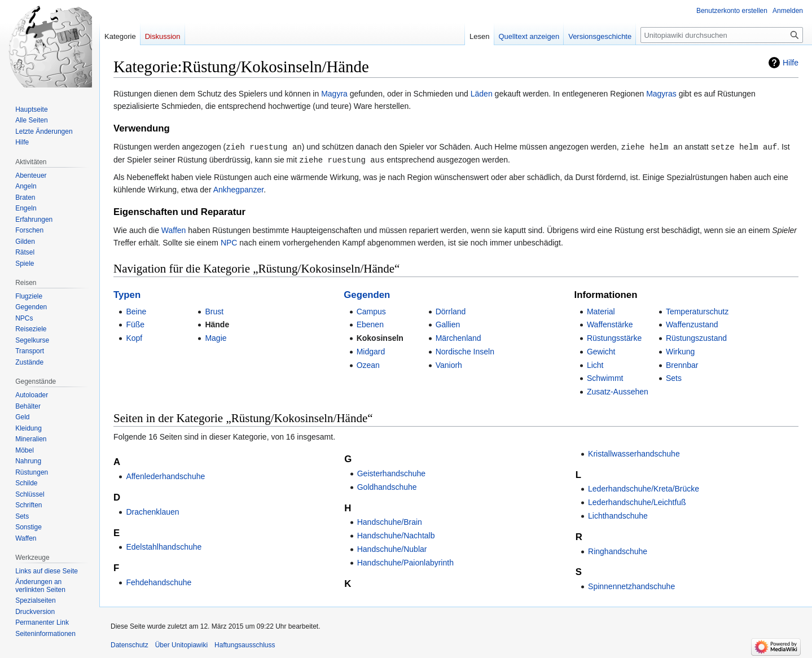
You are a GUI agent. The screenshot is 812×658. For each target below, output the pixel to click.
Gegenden (367, 294)
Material (601, 310)
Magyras (661, 94)
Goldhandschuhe (387, 486)
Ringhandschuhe (618, 550)
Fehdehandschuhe (159, 581)
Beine (136, 310)
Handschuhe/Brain (390, 521)
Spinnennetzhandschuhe (631, 585)
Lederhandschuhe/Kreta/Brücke (644, 488)
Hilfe (791, 63)
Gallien (448, 323)
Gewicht (601, 350)
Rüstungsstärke (614, 337)
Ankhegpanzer (239, 188)
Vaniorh (449, 364)
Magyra (334, 94)
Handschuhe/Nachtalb (396, 534)
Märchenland (458, 337)
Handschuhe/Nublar (392, 548)
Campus (371, 310)
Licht (595, 364)
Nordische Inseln (465, 350)
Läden (482, 94)
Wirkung (680, 350)
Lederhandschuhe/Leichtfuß (637, 501)
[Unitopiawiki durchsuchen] (722, 35)
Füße (135, 323)
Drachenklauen (152, 511)
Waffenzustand (692, 323)
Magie (216, 337)
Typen (127, 294)
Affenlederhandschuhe (165, 475)
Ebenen (370, 323)
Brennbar (682, 364)
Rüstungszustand (696, 337)
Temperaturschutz (697, 310)
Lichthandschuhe (618, 515)
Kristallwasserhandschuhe (634, 453)
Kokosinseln (380, 337)
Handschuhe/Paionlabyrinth (405, 562)
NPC (229, 242)
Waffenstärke (610, 323)
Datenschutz (130, 644)
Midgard (371, 350)
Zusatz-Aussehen (618, 391)
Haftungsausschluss (245, 644)
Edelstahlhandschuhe (164, 546)
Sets (674, 377)
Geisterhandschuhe (391, 472)
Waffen (174, 229)
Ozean (368, 364)
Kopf (134, 337)
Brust (214, 310)
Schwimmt (605, 377)
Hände (217, 323)
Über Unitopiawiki (181, 644)
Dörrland (451, 310)
